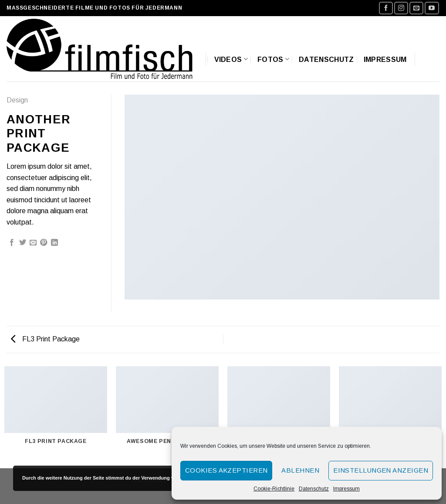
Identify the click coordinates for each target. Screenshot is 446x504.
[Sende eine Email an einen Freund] (33, 243)
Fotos (273, 59)
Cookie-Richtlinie (274, 489)
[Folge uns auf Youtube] (432, 8)
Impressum (346, 489)
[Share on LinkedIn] (54, 243)
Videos (231, 59)
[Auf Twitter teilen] (23, 243)
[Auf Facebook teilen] (12, 243)
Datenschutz (314, 489)
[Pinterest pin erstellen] (44, 243)
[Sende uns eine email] (416, 8)
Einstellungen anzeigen (381, 470)
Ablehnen (300, 470)
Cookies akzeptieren (226, 470)
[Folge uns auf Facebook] (386, 8)
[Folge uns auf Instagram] (401, 8)
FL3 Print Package (45, 339)
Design (17, 100)
